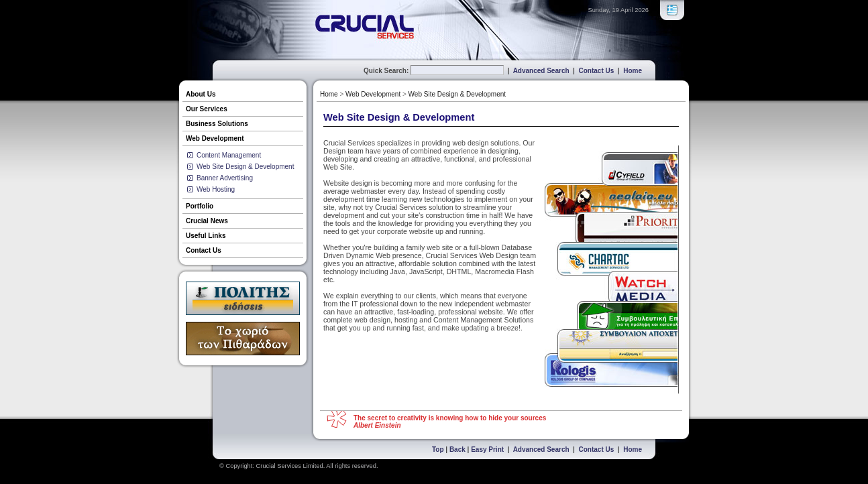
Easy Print (487, 449)
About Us (201, 94)
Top (438, 449)
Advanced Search (541, 71)
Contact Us (596, 71)
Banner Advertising (225, 178)
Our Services (207, 109)
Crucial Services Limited (290, 466)
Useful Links (206, 236)
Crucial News (207, 221)
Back (457, 449)
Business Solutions (217, 124)
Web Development (215, 138)
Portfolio (200, 206)
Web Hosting (216, 189)
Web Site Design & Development (245, 167)
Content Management (229, 155)
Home (633, 71)
